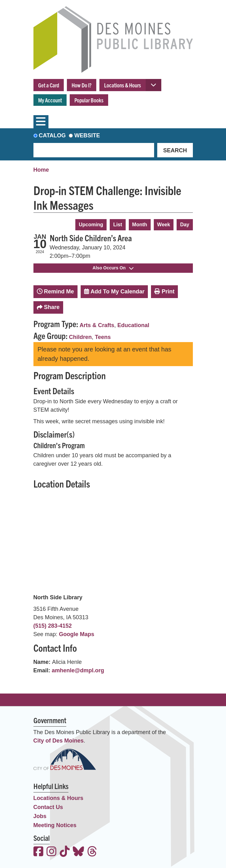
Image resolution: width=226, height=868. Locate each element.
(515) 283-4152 (53, 626)
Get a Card (49, 85)
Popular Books (89, 100)
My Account (50, 100)
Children (80, 337)
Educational (133, 325)
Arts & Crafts (97, 325)
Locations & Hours (123, 85)
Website (87, 135)
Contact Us (48, 807)
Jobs (40, 816)
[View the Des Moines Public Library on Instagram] (52, 852)
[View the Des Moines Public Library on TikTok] (65, 852)
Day (185, 225)
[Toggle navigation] (41, 122)
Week (164, 225)
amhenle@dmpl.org (78, 670)
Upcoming (91, 225)
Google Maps (77, 634)
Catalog (52, 135)
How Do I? (82, 85)
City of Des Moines (59, 741)
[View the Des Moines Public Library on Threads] (92, 852)
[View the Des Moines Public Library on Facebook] (38, 852)
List (118, 225)
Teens (103, 337)
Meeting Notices (55, 825)
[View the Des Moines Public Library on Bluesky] (78, 852)
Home (41, 170)
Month (140, 225)
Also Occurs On (113, 268)
